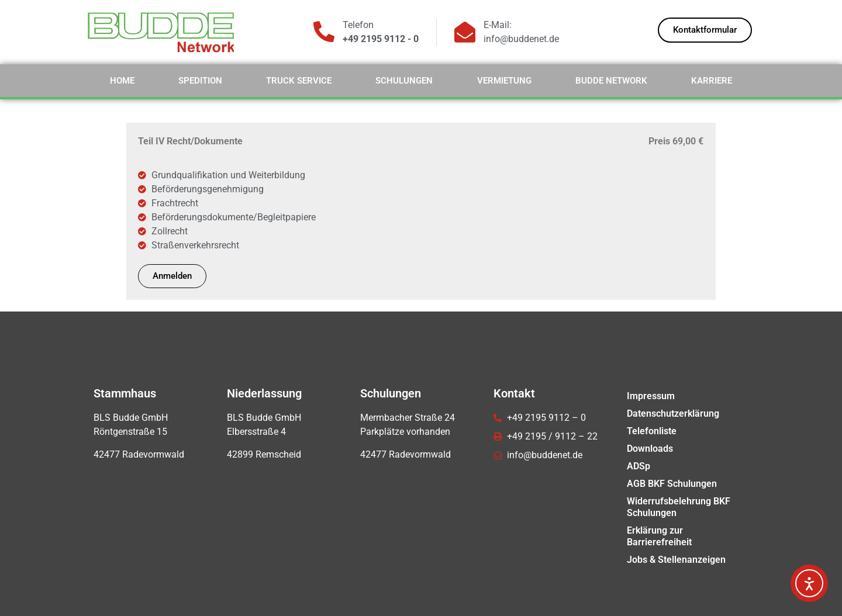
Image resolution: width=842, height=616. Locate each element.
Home (122, 81)
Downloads (650, 449)
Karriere (712, 81)
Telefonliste (652, 431)
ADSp (639, 466)
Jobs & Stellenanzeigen (676, 560)
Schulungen (404, 81)
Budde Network (611, 81)
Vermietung (504, 81)
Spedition (200, 81)
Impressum (651, 396)
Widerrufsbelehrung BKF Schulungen (679, 507)
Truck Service (299, 81)
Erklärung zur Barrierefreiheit (659, 536)
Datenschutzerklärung (673, 413)
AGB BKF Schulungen (672, 484)
